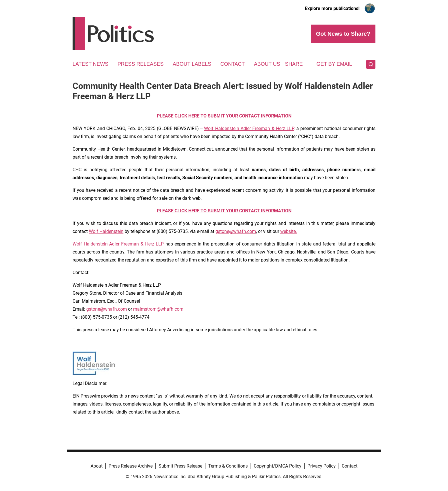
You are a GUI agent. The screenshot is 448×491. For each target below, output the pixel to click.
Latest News (90, 64)
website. (289, 231)
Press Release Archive (131, 466)
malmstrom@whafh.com (158, 309)
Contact (233, 64)
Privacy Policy (322, 466)
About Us (267, 64)
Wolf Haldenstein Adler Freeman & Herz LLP (249, 128)
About (97, 466)
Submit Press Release (180, 466)
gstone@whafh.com (236, 231)
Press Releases (140, 64)
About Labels (192, 64)
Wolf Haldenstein (106, 231)
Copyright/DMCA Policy (278, 466)
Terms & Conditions (228, 466)
